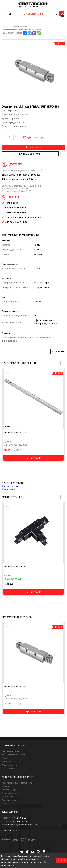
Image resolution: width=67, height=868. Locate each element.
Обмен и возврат (10, 790)
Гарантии (6, 786)
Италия (20, 123)
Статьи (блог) (8, 797)
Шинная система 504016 (15, 432)
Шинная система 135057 (15, 566)
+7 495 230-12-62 (33, 14)
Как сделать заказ (10, 751)
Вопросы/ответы (10, 793)
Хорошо (61, 860)
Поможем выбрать (11, 765)
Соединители (8, 489)
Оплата (5, 758)
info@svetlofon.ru (20, 821)
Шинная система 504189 (15, 686)
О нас (4, 803)
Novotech (8, 575)
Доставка (6, 762)
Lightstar (14, 118)
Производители (9, 800)
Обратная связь (9, 768)
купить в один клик (30, 154)
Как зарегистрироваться (13, 755)
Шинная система (10, 486)
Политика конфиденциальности (17, 783)
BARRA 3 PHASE (20, 114)
